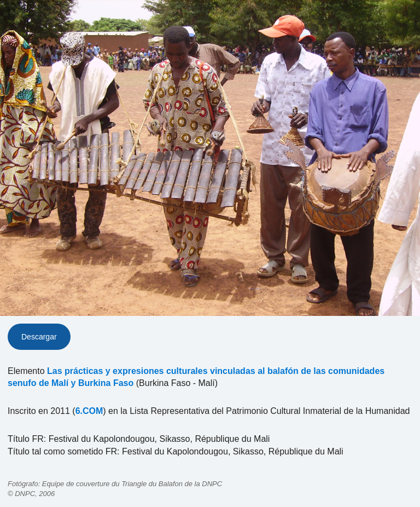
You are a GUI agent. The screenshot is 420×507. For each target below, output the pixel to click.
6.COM (89, 411)
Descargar (39, 337)
